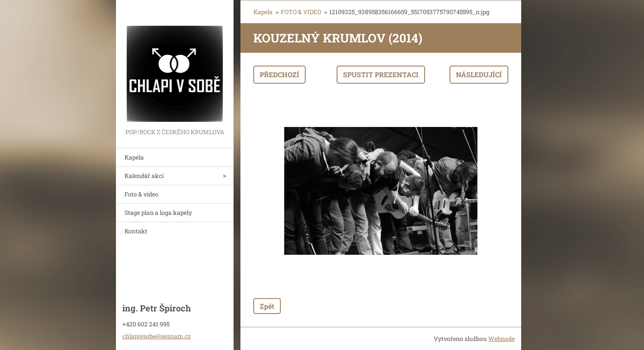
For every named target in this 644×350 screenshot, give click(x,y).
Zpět (267, 306)
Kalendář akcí (144, 176)
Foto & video (141, 194)
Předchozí (279, 74)
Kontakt (136, 231)
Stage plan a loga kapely (158, 213)
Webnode (501, 339)
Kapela (134, 157)
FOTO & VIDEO (301, 12)
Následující (479, 74)
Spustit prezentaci (381, 74)
